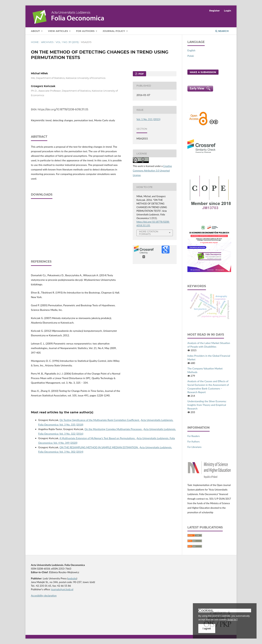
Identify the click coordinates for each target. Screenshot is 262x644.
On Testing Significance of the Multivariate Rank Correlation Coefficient (100, 420)
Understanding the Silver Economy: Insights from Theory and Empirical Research (207, 405)
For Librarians (194, 447)
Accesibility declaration (44, 595)
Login (228, 11)
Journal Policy (114, 31)
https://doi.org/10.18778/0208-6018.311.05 (63, 109)
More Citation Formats (149, 233)
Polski (191, 56)
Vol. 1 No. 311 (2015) (67, 42)
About (36, 31)
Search (222, 31)
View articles (58, 31)
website (72, 578)
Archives (47, 42)
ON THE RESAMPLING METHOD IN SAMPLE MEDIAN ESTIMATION (99, 447)
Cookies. (206, 610)
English (191, 50)
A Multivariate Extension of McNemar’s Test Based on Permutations (98, 438)
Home (35, 42)
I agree (207, 629)
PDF (141, 74)
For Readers (194, 436)
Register (215, 11)
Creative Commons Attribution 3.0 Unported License (152, 171)
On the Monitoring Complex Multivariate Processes (114, 429)
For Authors (86, 31)
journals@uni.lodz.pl (62, 589)
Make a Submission (203, 72)
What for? (233, 620)
